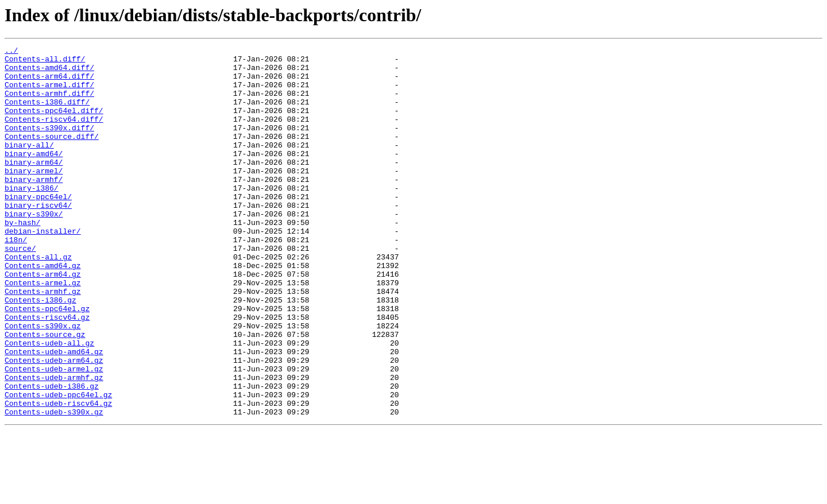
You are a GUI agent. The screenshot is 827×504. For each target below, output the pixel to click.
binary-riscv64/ (38, 238)
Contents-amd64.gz (43, 310)
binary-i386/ (32, 217)
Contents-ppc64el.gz (47, 362)
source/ (20, 289)
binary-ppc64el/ (38, 227)
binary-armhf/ (34, 207)
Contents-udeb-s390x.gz (54, 486)
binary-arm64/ (34, 186)
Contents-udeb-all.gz (49, 403)
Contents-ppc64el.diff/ (54, 124)
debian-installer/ (43, 269)
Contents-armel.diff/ (49, 93)
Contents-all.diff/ (45, 62)
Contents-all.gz (38, 300)
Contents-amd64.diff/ (49, 72)
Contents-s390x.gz (43, 382)
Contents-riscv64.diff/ (54, 134)
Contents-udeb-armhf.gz (54, 444)
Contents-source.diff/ (52, 155)
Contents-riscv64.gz (47, 372)
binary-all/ (29, 165)
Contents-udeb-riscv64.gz (58, 475)
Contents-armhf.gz (43, 341)
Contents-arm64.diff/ (49, 83)
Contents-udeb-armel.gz (54, 434)
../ (11, 52)
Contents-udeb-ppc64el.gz (58, 465)
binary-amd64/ (34, 176)
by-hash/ (22, 258)
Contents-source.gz (45, 393)
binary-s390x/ (34, 248)
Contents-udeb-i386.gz (52, 455)
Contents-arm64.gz (43, 320)
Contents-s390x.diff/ (49, 145)
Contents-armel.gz (43, 331)
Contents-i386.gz (40, 351)
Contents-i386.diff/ (47, 114)
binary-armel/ (34, 196)
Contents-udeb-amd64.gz (54, 413)
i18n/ (16, 279)
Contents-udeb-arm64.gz (54, 424)
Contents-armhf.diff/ (49, 103)
